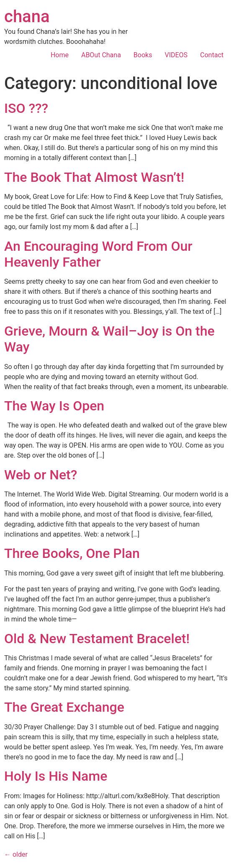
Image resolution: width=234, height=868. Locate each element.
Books (143, 55)
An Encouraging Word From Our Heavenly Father (98, 254)
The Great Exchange (64, 707)
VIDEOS (176, 55)
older (16, 854)
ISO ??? (26, 108)
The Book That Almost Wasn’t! (94, 177)
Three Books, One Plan (72, 553)
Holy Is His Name (56, 776)
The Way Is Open (54, 406)
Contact (212, 55)
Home (60, 55)
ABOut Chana (101, 55)
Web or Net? (41, 475)
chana (27, 17)
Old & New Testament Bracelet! (97, 639)
